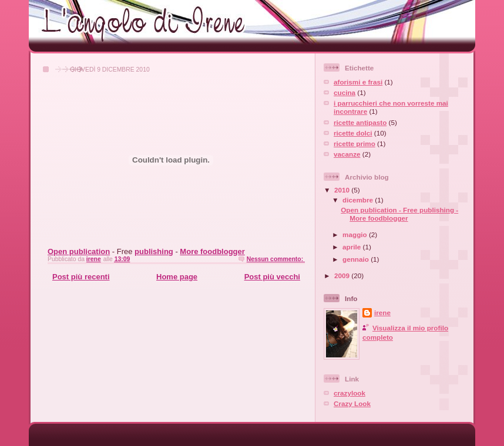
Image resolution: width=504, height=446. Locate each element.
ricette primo (355, 143)
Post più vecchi (272, 277)
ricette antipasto (360, 122)
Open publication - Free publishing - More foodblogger (399, 214)
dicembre (359, 200)
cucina (345, 92)
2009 (343, 276)
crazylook (350, 393)
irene (382, 312)
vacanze (347, 154)
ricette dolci (353, 133)
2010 (343, 190)
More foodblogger (212, 251)
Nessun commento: (276, 259)
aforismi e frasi (358, 82)
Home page (177, 277)
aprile (352, 247)
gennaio (357, 259)
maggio (356, 234)
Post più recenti (81, 277)
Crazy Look (352, 403)
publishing (154, 251)
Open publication (79, 251)
